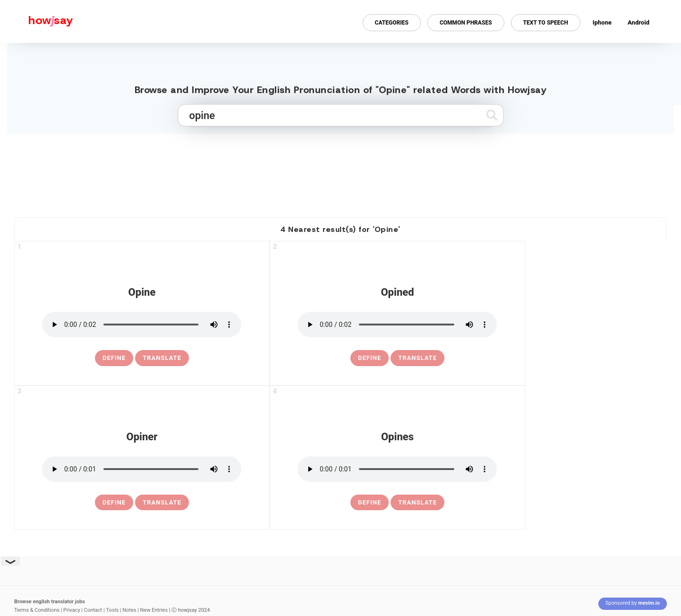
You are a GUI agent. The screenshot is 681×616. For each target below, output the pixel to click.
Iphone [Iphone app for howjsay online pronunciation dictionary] (602, 22)
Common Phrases (466, 23)
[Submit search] (492, 115)
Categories (392, 23)
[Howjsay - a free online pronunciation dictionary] (37, 21)
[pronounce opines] (397, 469)
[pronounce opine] (142, 325)
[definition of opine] (114, 358)
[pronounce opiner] (142, 469)
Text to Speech (546, 23)
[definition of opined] (370, 358)
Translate (162, 358)
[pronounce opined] (397, 325)
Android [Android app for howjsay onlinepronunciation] (638, 22)
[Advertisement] (340, 171)
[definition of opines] (370, 503)
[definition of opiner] (114, 503)
